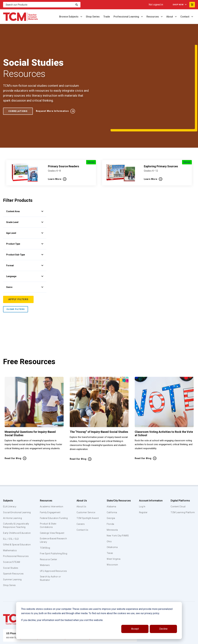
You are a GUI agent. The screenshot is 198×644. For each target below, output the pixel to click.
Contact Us (82, 501)
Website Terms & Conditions (56, 640)
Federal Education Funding (49, 492)
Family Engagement (50, 484)
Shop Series (93, 17)
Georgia (111, 490)
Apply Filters (19, 271)
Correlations (19, 97)
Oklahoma (112, 519)
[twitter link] (193, 640)
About (170, 17)
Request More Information (56, 97)
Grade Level (25, 194)
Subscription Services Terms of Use (93, 640)
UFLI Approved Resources (47, 552)
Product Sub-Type (25, 226)
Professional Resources (16, 539)
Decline (163, 629)
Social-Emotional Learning (12, 486)
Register (143, 484)
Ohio (109, 513)
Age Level (25, 205)
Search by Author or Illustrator (51, 562)
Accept (135, 629)
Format (25, 237)
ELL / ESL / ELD (12, 518)
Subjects (8, 472)
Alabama (111, 478)
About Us (81, 472)
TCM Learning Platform (182, 484)
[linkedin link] (180, 640)
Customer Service (86, 484)
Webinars (44, 545)
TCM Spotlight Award (87, 490)
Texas (110, 525)
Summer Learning (13, 562)
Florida (110, 496)
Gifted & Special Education (12, 526)
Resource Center (49, 539)
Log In (142, 478)
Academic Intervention (52, 478)
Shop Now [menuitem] (176, 5)
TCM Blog (45, 524)
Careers (80, 496)
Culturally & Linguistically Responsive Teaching (17, 501)
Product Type (25, 215)
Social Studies (11, 551)
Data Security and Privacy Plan (150, 640)
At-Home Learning (13, 493)
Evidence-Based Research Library (49, 516)
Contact (185, 17)
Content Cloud (177, 478)
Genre (25, 259)
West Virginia (114, 531)
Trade (107, 17)
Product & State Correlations (48, 501)
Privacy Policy (123, 640)
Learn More (55, 151)
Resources (153, 17)
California (112, 484)
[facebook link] (174, 640)
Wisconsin (112, 536)
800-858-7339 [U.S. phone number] (14, 620)
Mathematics (10, 533)
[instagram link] (186, 640)
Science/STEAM (12, 545)
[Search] (77, 5)
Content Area (25, 183)
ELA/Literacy (10, 478)
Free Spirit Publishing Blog (51, 531)
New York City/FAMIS (118, 507)
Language (25, 248)
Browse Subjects (69, 17)
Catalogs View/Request (52, 509)
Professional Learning (127, 17)
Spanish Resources (14, 556)
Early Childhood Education (12, 510)
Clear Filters (16, 281)
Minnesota (112, 501)
